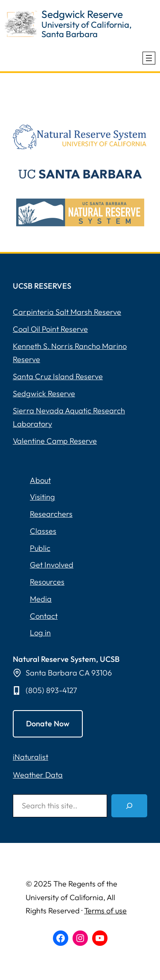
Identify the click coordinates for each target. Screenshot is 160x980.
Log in (40, 633)
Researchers (51, 514)
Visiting (42, 497)
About (40, 480)
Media (41, 599)
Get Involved (52, 565)
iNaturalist (31, 757)
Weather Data (38, 775)
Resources (47, 582)
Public (40, 548)
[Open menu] (149, 58)
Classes (43, 531)
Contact (44, 616)
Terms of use (105, 911)
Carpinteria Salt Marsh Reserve (67, 312)
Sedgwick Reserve (82, 14)
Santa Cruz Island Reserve (58, 376)
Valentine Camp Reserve (55, 441)
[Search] (129, 806)
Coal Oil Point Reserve (50, 329)
